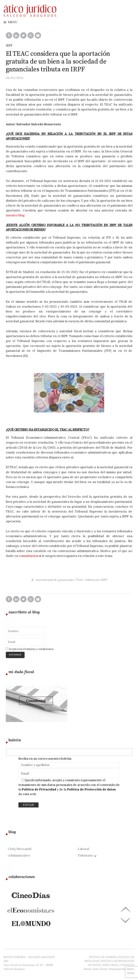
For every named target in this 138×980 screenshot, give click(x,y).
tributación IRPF (96, 580)
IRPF (9, 45)
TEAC (79, 580)
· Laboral (83, 849)
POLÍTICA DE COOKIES (103, 957)
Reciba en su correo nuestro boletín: (45, 759)
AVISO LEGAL (110, 965)
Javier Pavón (100, 969)
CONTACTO (127, 965)
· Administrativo (18, 855)
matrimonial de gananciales (55, 580)
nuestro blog (15, 215)
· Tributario (86, 855)
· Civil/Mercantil (19, 849)
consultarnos (28, 556)
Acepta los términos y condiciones (30, 649)
